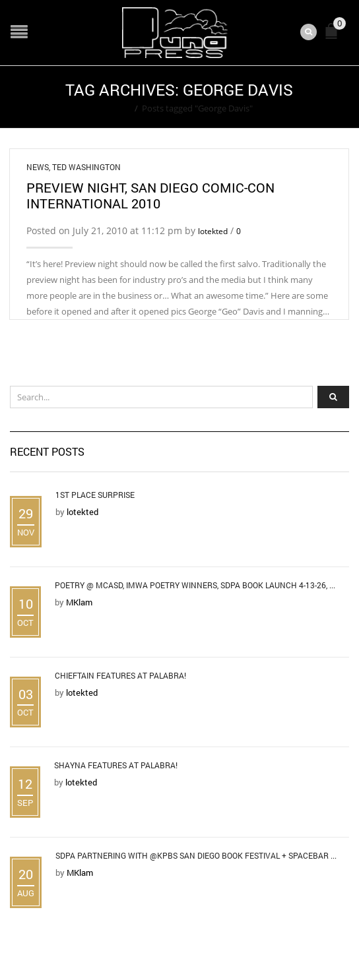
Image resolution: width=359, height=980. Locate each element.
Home (118, 108)
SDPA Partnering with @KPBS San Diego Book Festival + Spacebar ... (196, 855)
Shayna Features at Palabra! (116, 765)
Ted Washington (86, 167)
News (38, 167)
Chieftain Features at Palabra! (120, 675)
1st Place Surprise (95, 495)
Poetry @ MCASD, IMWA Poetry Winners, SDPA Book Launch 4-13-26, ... (195, 585)
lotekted (213, 231)
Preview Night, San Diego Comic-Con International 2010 (150, 195)
